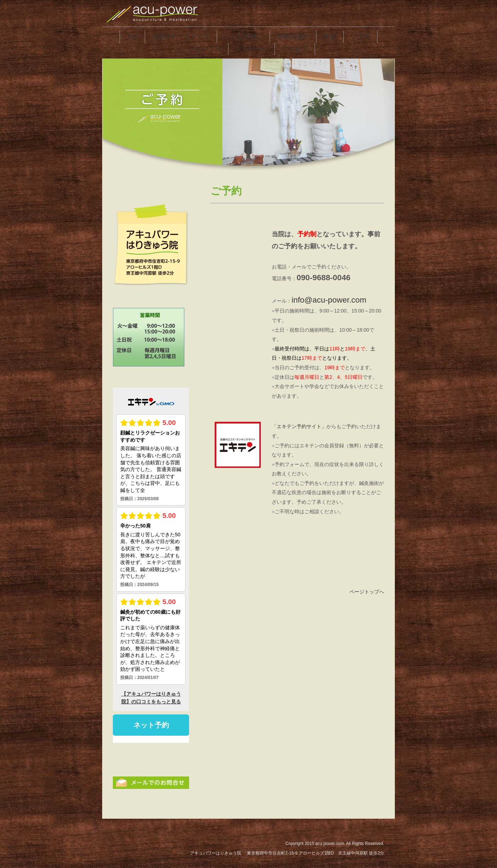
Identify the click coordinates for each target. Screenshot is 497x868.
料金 (330, 37)
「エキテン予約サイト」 (299, 426)
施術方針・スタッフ (181, 37)
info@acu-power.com (329, 300)
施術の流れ (293, 37)
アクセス (295, 49)
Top (132, 37)
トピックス (205, 49)
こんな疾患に (243, 37)
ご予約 (360, 37)
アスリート (252, 49)
